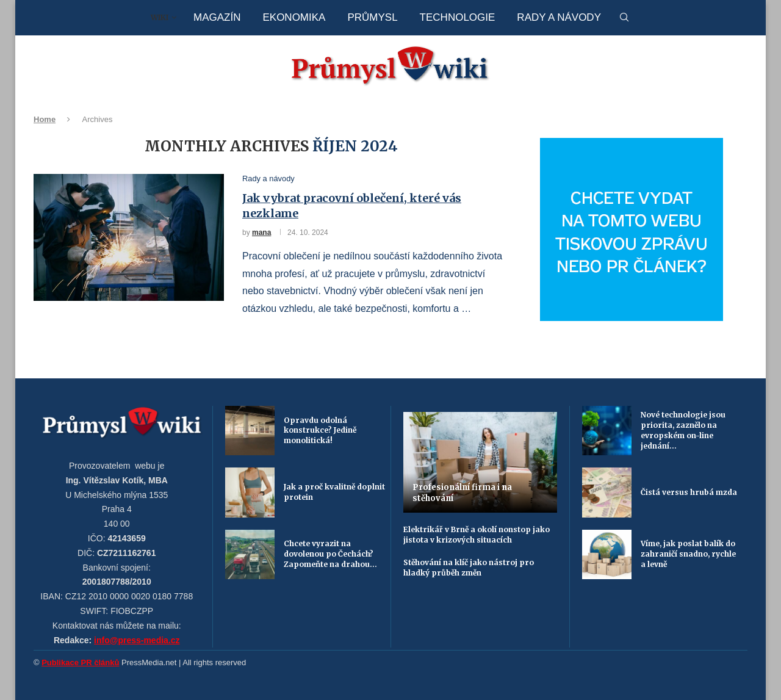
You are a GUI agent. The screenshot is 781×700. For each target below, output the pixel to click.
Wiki (160, 17)
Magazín (217, 17)
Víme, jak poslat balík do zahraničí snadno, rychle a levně (688, 554)
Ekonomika (294, 17)
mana (261, 233)
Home (45, 119)
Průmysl (372, 17)
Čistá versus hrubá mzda (689, 492)
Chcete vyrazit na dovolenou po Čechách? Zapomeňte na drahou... (330, 554)
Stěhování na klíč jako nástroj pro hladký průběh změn (469, 568)
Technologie (458, 17)
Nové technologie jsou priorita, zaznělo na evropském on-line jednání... (683, 430)
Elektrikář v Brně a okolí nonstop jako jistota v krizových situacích (477, 535)
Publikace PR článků (80, 662)
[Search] (624, 18)
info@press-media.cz (137, 640)
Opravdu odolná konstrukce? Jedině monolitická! (320, 431)
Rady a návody (559, 17)
